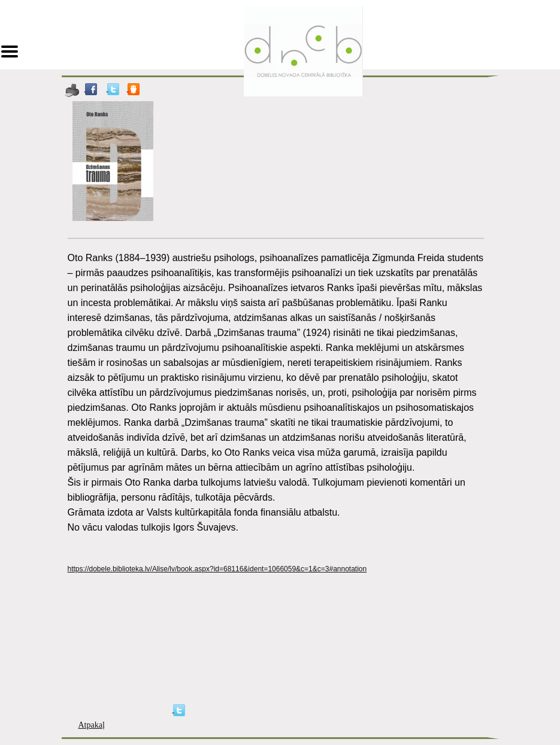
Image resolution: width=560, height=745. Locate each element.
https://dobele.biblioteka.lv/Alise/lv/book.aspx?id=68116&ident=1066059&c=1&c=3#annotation (217, 569)
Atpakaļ (92, 725)
